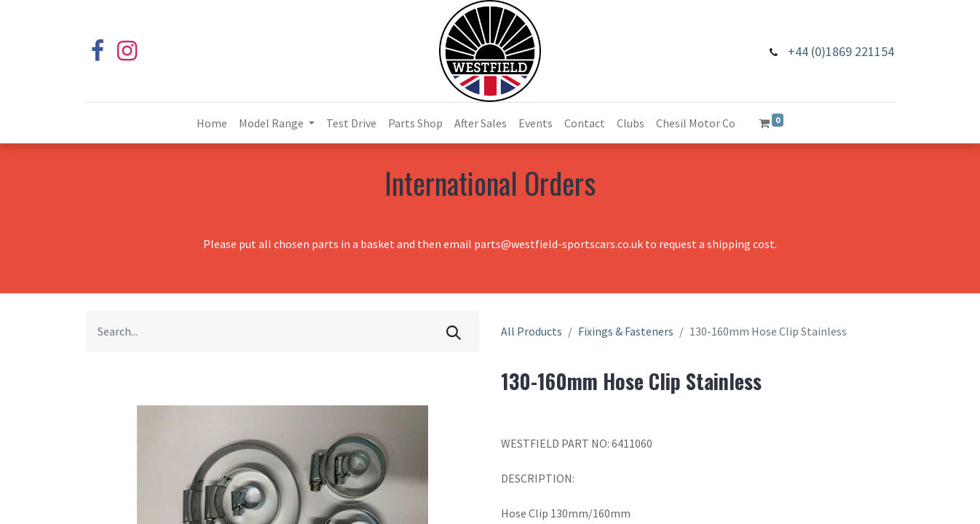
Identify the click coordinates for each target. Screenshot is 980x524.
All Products (532, 331)
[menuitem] (212, 123)
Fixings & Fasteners (626, 331)
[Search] (454, 331)
